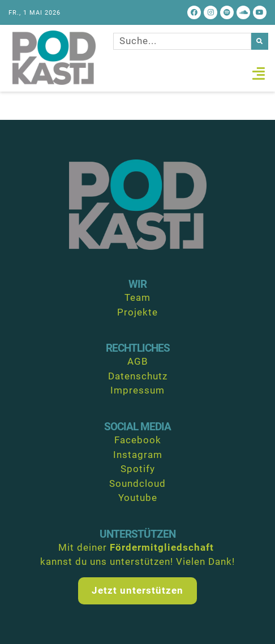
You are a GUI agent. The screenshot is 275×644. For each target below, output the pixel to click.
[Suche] (260, 41)
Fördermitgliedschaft (162, 547)
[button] (259, 74)
